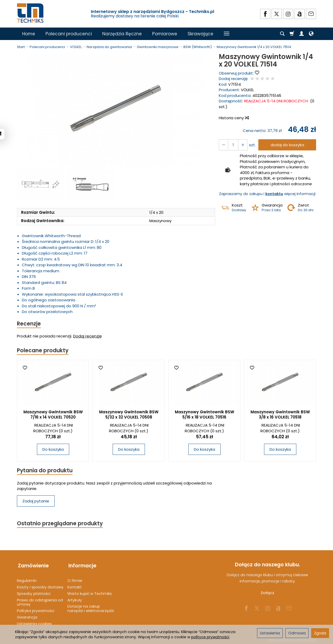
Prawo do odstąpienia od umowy (40, 601)
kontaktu (274, 194)
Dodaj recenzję (87, 336)
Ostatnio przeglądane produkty (60, 524)
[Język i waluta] (311, 34)
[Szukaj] (282, 34)
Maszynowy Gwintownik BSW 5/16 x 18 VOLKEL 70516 (204, 415)
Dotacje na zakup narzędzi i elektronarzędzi (91, 607)
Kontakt (75, 586)
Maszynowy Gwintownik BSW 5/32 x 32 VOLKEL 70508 (129, 415)
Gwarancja (27, 616)
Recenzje (29, 324)
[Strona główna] (31, 13)
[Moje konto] (302, 34)
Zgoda (320, 633)
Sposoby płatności (34, 592)
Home (29, 34)
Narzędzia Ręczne (122, 34)
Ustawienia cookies (34, 622)
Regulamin (27, 579)
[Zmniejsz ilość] (242, 145)
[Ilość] (233, 145)
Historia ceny (234, 118)
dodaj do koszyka (287, 145)
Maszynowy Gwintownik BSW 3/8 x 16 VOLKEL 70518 (280, 415)
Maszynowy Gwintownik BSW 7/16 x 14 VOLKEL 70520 (53, 415)
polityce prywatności (210, 637)
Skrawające (200, 34)
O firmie (75, 579)
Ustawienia (270, 633)
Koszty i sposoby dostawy (40, 586)
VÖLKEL (247, 90)
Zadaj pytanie (36, 502)
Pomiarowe (165, 34)
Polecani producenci (69, 34)
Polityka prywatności (36, 609)
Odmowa (297, 633)
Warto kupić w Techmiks (90, 592)
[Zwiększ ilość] (223, 145)
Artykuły (75, 599)
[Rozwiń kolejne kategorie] (227, 34)
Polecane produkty (43, 351)
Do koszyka (53, 450)
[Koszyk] (292, 34)
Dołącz (268, 594)
